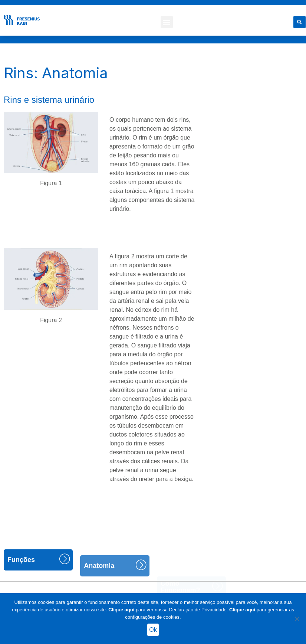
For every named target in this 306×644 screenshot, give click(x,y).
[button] (167, 22)
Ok (153, 630)
